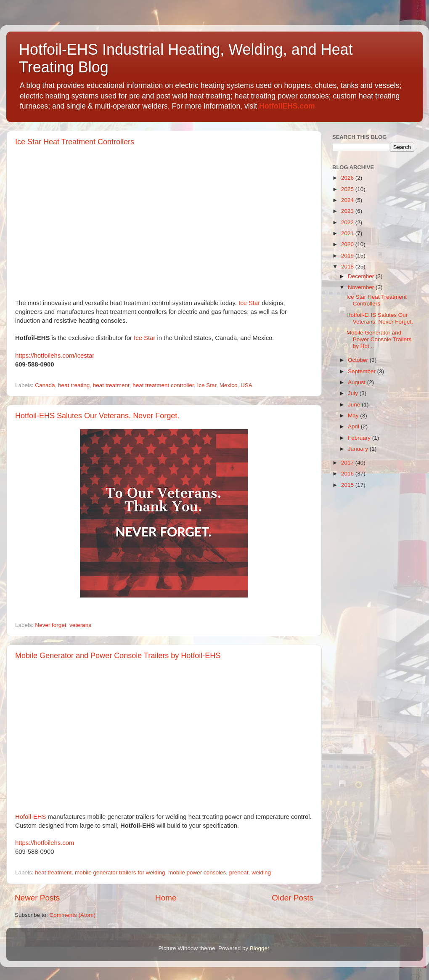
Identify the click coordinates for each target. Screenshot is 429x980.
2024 (348, 200)
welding (261, 872)
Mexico (229, 385)
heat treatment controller (163, 385)
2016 (348, 474)
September (363, 371)
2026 (348, 178)
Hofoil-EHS (30, 817)
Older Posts (293, 898)
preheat (239, 872)
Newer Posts (37, 898)
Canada (45, 385)
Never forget (50, 625)
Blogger (260, 948)
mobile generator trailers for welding (120, 872)
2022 (348, 222)
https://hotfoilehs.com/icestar (55, 356)
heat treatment (111, 385)
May (354, 416)
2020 (348, 244)
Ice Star (249, 303)
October (359, 360)
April (354, 426)
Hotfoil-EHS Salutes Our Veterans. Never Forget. (97, 416)
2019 (348, 256)
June (355, 405)
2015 (348, 485)
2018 (348, 267)
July (354, 393)
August (357, 382)
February (360, 438)
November (362, 287)
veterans (80, 625)
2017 (348, 463)
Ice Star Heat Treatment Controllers (75, 142)
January (359, 449)
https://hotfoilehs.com (45, 843)
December (362, 276)
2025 (348, 189)
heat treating (74, 385)
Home (166, 898)
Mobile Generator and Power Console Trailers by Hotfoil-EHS (118, 656)
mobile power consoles (197, 872)
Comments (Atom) (73, 915)
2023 (348, 211)
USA (246, 385)
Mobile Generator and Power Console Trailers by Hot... (379, 339)
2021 (348, 233)
